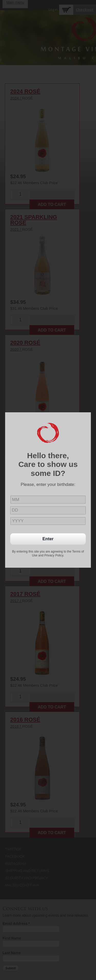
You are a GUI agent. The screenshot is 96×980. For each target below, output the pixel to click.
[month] (48, 500)
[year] (48, 521)
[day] (48, 510)
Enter (48, 539)
